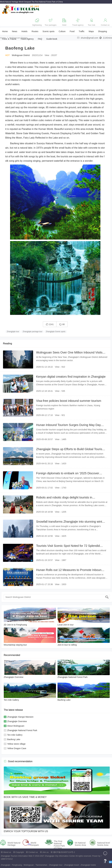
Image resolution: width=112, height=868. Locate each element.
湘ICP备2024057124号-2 (64, 852)
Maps (91, 31)
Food (72, 31)
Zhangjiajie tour (13, 332)
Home (5, 31)
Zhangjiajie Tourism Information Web (17, 856)
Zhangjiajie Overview (17, 721)
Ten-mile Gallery (15, 735)
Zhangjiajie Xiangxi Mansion (20, 717)
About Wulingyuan (16, 726)
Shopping (102, 31)
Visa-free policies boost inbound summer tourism (69, 401)
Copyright (20, 852)
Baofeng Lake (14, 739)
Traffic (82, 31)
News (15, 31)
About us (7, 852)
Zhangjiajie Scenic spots (56, 332)
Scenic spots (48, 31)
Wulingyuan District (18, 38)
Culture (62, 31)
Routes (35, 31)
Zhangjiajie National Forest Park (22, 730)
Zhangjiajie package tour (32, 332)
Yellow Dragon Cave (17, 748)
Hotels (24, 31)
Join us (46, 852)
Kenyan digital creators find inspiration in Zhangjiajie (71, 377)
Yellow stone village (16, 744)
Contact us (33, 852)
